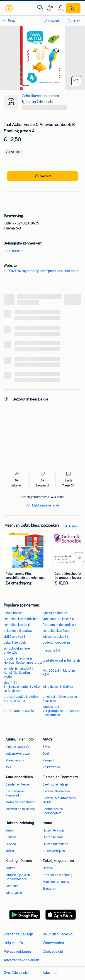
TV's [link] (8, 767)
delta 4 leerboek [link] (15, 642)
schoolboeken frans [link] (56, 631)
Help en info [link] (13, 943)
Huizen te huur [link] (53, 837)
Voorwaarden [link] (53, 943)
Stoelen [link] (11, 844)
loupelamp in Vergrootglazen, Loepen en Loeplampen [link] (61, 711)
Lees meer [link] (15, 251)
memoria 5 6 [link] (51, 650)
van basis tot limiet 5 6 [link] (58, 619)
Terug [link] (12, 20)
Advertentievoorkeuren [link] (21, 960)
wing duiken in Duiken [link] (58, 687)
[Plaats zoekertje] (73, 8)
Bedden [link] (11, 837)
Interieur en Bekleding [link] (21, 809)
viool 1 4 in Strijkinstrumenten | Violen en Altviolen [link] (22, 687)
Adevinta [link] (50, 973)
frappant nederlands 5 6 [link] (59, 625)
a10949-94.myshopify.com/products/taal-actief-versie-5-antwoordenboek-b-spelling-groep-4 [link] (42, 271)
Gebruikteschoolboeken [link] (40, 96)
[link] (10, 8)
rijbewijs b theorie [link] (55, 613)
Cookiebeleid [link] (53, 951)
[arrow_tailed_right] (79, 557)
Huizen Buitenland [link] (55, 844)
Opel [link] (46, 753)
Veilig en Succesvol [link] (58, 934)
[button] (50, 8)
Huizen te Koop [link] (53, 830)
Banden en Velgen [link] (18, 784)
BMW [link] (46, 747)
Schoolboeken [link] (13, 613)
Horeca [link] (48, 868)
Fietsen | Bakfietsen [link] (56, 791)
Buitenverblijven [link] (54, 851)
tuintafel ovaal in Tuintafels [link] (62, 660)
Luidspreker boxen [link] (18, 753)
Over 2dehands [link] (16, 973)
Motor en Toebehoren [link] (20, 802)
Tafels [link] (10, 851)
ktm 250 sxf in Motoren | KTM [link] (59, 673)
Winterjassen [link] (15, 893)
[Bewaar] (76, 81)
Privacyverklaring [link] (17, 951)
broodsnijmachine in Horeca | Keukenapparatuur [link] (23, 660)
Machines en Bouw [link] (56, 882)
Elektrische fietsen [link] (55, 784)
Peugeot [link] (49, 760)
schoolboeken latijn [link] (17, 625)
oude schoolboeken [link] (56, 642)
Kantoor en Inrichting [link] (57, 875)
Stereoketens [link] (15, 760)
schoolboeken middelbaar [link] (22, 619)
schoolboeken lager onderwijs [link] (17, 650)
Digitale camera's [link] (17, 747)
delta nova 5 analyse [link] (18, 631)
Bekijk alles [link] (70, 526)
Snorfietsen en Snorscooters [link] (53, 811)
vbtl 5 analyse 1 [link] (15, 637)
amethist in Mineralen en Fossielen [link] (60, 699)
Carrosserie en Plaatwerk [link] (16, 793)
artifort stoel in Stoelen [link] (19, 711)
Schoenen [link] (12, 886)
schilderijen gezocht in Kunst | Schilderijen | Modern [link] (19, 673)
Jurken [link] (10, 868)
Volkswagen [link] (51, 767)
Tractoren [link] (49, 889)
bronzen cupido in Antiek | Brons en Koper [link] (22, 699)
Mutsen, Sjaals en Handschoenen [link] (18, 877)
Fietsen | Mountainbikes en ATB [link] (59, 800)
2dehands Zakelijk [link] (18, 934)
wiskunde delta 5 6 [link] (56, 637)
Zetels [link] (10, 830)
